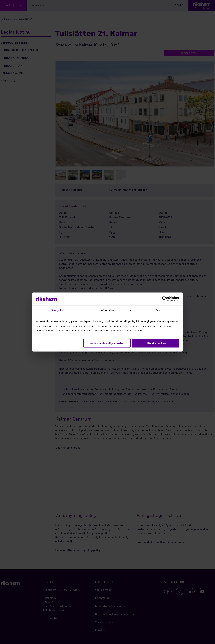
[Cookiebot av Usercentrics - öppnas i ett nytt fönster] (165, 299)
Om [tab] (158, 310)
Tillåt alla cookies (156, 343)
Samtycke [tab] (57, 310)
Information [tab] (107, 310)
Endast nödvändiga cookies (107, 343)
